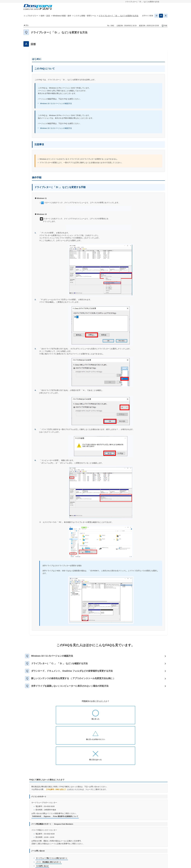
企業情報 (108, 854)
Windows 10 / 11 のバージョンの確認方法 (56, 103)
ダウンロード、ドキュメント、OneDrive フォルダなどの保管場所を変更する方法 (76, 674)
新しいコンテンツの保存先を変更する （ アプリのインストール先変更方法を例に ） (77, 683)
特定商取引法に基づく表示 (90, 854)
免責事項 (128, 851)
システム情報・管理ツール (85, 16)
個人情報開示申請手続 (111, 851)
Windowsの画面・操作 (62, 16)
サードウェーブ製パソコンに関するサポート (53, 823)
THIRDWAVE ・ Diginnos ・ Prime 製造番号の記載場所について (57, 781)
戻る (27, 25)
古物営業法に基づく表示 (145, 851)
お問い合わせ (72, 851)
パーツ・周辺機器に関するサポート (50, 827)
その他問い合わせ (43, 831)
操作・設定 (45, 16)
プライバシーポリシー (90, 851)
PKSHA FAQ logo (161, 865)
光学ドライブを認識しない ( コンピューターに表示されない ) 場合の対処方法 (74, 692)
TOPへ (164, 844)
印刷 (166, 26)
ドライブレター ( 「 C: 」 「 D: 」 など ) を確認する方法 (63, 665)
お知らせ (60, 851)
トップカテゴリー (31, 16)
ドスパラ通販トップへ (44, 851)
